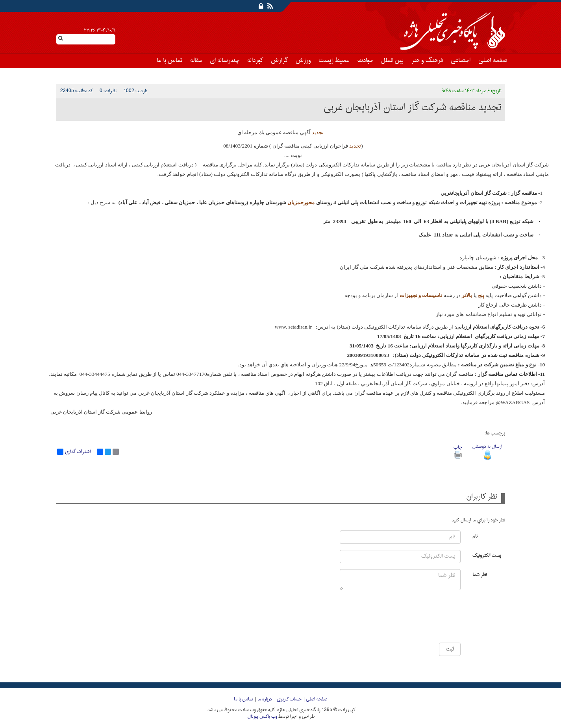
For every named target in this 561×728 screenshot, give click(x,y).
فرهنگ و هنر (427, 61)
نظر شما (480, 574)
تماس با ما (169, 61)
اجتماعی (461, 61)
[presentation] (437, 619)
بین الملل (392, 61)
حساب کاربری (289, 699)
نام (475, 536)
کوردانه (255, 61)
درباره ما (265, 699)
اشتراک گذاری (74, 452)
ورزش (303, 61)
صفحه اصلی (493, 61)
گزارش (279, 61)
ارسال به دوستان (487, 451)
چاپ (458, 451)
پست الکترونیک (487, 555)
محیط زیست (334, 61)
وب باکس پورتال (262, 717)
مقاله (196, 61)
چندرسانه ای (225, 61)
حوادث (365, 61)
